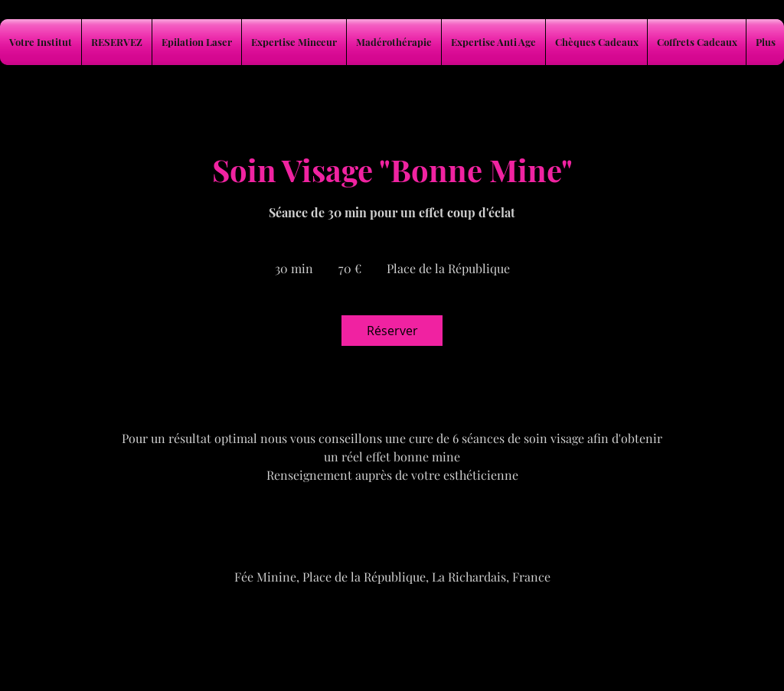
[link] (392, 331)
